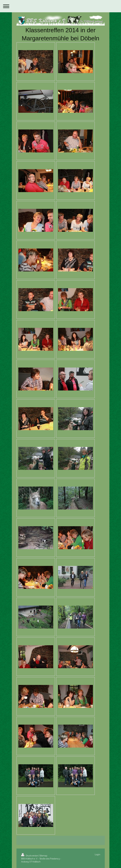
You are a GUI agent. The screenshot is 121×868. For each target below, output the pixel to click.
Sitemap (43, 856)
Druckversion (30, 856)
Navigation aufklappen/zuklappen (60, 6)
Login (97, 854)
